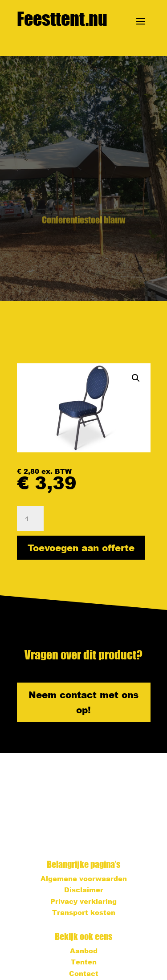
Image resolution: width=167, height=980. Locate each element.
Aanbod (84, 951)
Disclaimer (84, 890)
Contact (84, 973)
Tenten (84, 962)
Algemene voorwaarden (84, 878)
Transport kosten (84, 912)
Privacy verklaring (83, 901)
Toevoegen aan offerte (81, 548)
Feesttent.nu (62, 19)
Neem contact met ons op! (83, 702)
